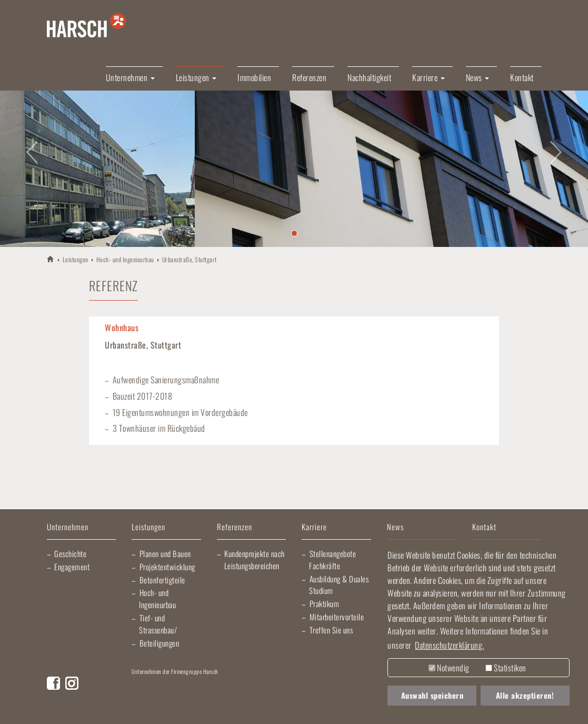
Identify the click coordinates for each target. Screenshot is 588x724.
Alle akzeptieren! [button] (525, 695)
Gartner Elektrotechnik (347, 687)
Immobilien (254, 77)
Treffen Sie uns (331, 630)
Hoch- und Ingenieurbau (125, 259)
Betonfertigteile (162, 580)
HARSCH (51, 259)
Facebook (53, 683)
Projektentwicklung (167, 567)
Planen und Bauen (165, 553)
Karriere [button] (428, 77)
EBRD (209, 708)
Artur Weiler (156, 687)
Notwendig (449, 668)
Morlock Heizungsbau (157, 708)
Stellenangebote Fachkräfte (332, 559)
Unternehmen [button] (130, 77)
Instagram (72, 683)
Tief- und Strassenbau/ (158, 624)
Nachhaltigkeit (369, 77)
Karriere (314, 527)
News (395, 527)
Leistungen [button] (196, 77)
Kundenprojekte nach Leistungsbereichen (255, 559)
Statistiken (506, 668)
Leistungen (76, 259)
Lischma (213, 687)
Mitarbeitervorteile (337, 617)
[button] (29, 146)
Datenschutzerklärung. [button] (450, 645)
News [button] (478, 77)
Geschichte (70, 553)
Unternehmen (68, 527)
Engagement (72, 567)
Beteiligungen (160, 643)
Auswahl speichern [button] (432, 695)
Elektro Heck (273, 687)
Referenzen (309, 77)
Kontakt (522, 77)
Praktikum (325, 603)
